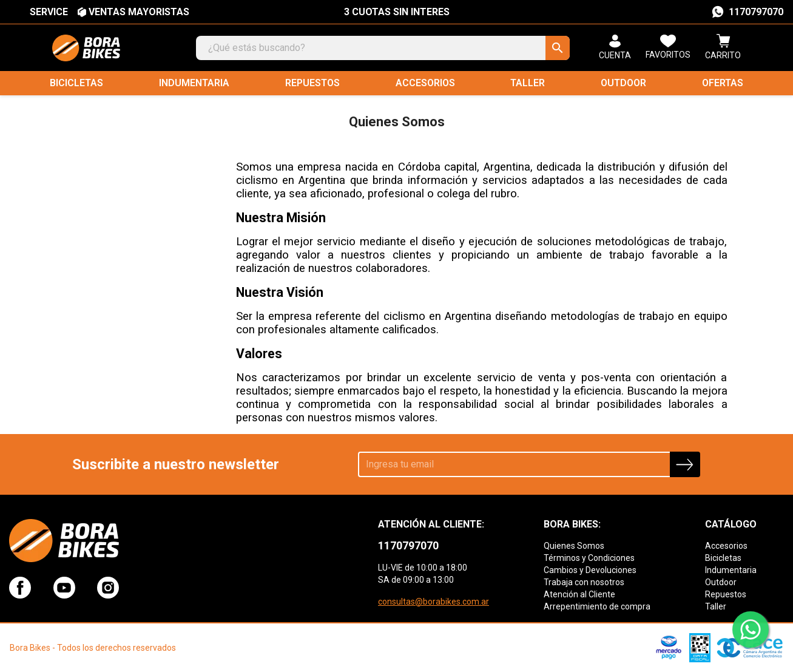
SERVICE (49, 12)
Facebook (20, 588)
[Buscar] (383, 48)
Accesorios (425, 83)
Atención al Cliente (579, 594)
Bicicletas (76, 83)
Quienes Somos (574, 546)
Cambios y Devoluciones (590, 570)
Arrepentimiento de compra (597, 606)
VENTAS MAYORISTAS (139, 12)
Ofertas (723, 83)
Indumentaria (194, 83)
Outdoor (623, 83)
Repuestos (312, 83)
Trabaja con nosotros (584, 582)
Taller (528, 83)
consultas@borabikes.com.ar (434, 602)
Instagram (108, 588)
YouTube (64, 588)
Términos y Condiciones (589, 558)
